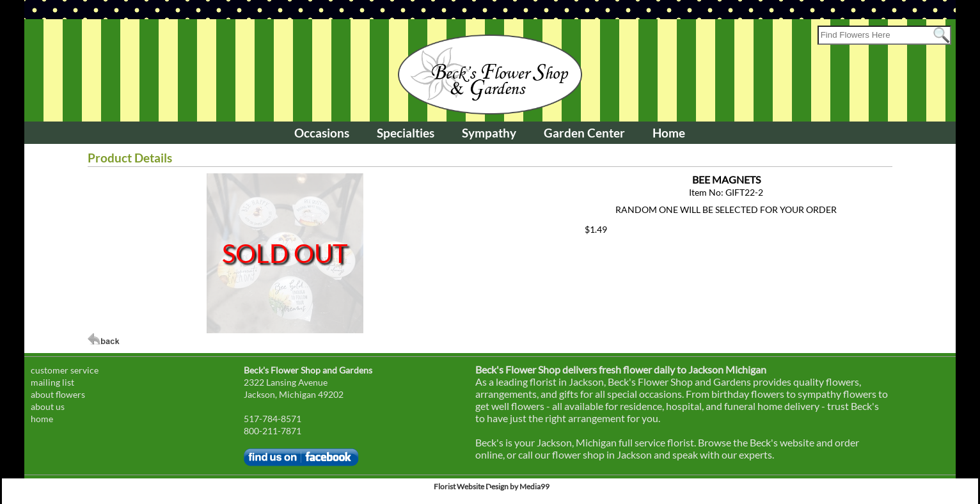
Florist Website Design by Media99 (492, 486)
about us (48, 406)
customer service (65, 370)
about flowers (58, 394)
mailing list (52, 382)
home (42, 419)
